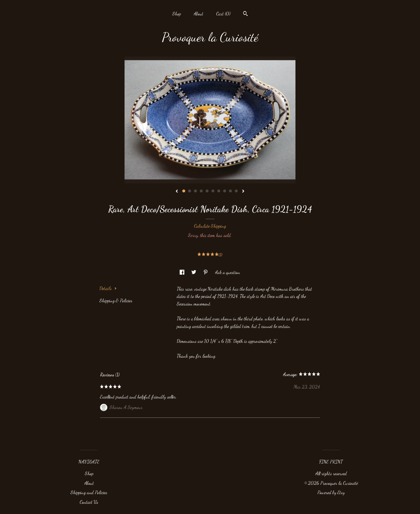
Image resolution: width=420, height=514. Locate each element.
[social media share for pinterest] (206, 272)
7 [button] (219, 191)
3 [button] (195, 191)
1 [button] (184, 191)
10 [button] (236, 191)
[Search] (245, 14)
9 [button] (230, 191)
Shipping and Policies (89, 492)
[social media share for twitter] (194, 272)
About (198, 14)
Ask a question (228, 272)
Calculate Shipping (210, 226)
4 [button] (201, 191)
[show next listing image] (243, 192)
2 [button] (190, 191)
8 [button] (225, 191)
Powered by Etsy (331, 492)
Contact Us (89, 502)
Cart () (223, 14)
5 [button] (207, 191)
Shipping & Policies (116, 300)
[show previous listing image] (177, 192)
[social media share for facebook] (183, 272)
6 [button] (213, 191)
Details (108, 288)
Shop (177, 14)
